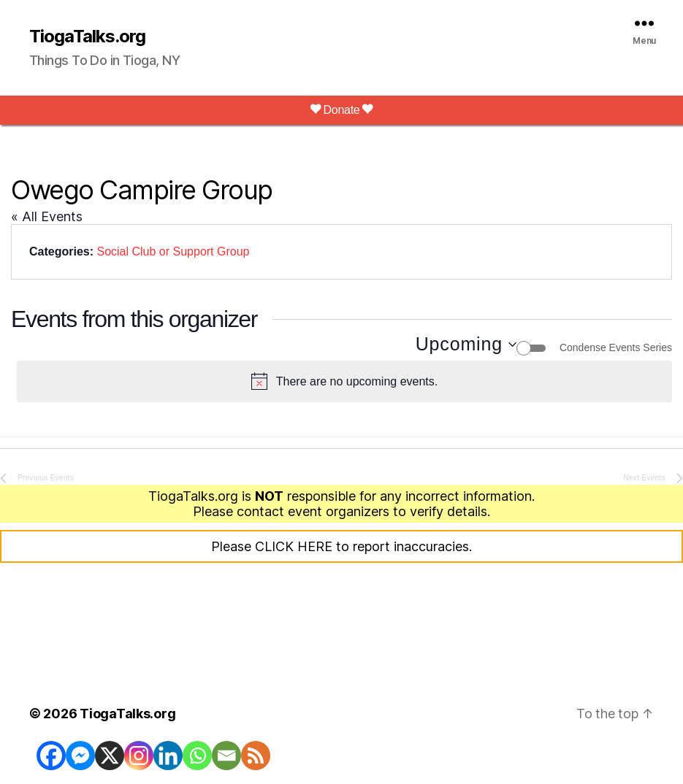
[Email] (226, 756)
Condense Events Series (616, 347)
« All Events (47, 216)
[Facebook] (51, 756)
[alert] (344, 382)
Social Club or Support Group (173, 251)
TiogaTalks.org (87, 36)
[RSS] (256, 756)
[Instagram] (139, 756)
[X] (110, 756)
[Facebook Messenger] (80, 756)
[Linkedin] (168, 756)
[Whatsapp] (197, 756)
